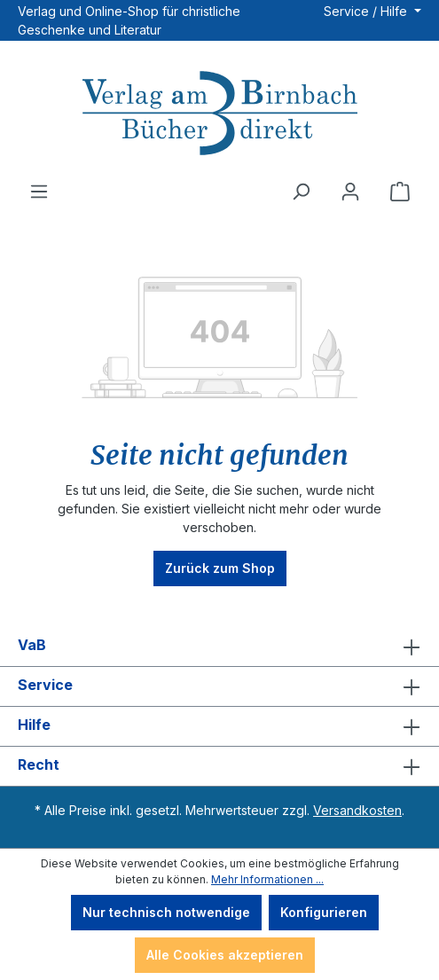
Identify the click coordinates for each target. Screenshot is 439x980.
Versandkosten (357, 810)
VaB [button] (219, 647)
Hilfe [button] (219, 726)
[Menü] (39, 192)
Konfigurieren (324, 912)
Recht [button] (219, 766)
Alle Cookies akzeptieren (225, 955)
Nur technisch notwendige (166, 912)
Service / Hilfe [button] (367, 11)
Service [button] (219, 686)
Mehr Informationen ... (267, 879)
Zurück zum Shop (220, 568)
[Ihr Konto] (350, 192)
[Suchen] (301, 192)
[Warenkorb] (400, 192)
